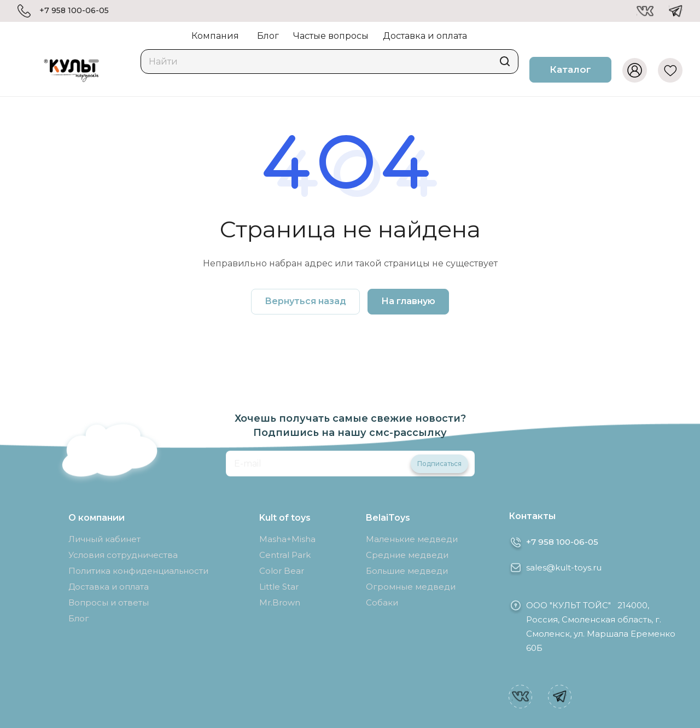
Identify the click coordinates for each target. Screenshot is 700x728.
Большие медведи (407, 571)
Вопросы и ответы (109, 602)
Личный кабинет (104, 539)
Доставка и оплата (109, 587)
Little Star (279, 587)
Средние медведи (407, 555)
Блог (79, 618)
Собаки (382, 602)
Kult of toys (285, 518)
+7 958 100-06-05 (74, 11)
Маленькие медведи (412, 539)
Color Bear (282, 571)
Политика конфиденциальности (138, 571)
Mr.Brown (280, 602)
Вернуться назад (305, 301)
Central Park (285, 555)
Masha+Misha (287, 539)
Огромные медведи (411, 587)
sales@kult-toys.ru (564, 567)
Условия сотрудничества (123, 555)
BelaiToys (388, 518)
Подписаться (439, 464)
